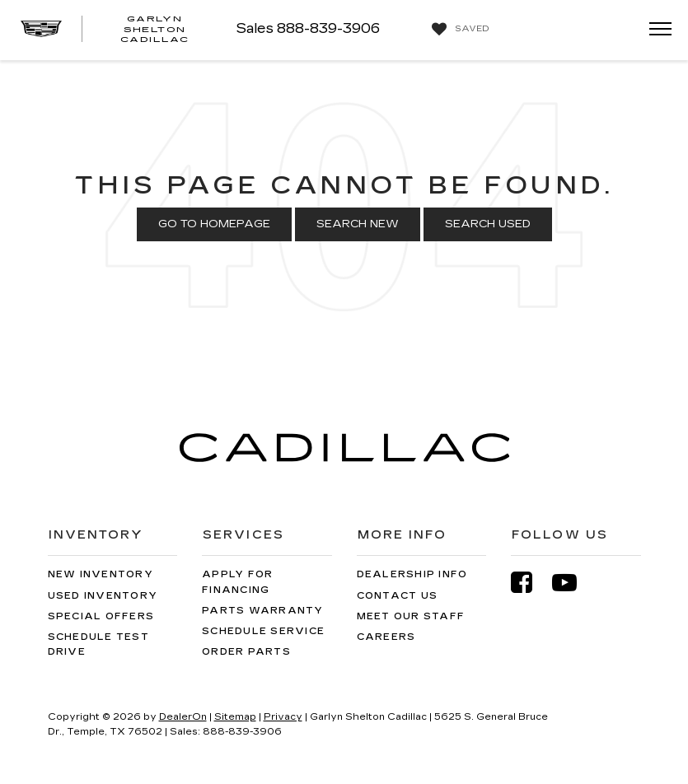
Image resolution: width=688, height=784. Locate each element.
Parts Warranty (263, 611)
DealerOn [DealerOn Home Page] (183, 717)
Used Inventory (103, 596)
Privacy (283, 717)
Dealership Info (412, 574)
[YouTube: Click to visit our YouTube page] (573, 583)
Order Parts (246, 652)
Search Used (488, 224)
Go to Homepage (214, 224)
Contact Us (398, 596)
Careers (386, 637)
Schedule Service (263, 631)
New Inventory (101, 574)
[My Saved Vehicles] (459, 30)
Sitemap (235, 717)
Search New (358, 224)
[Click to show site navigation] (655, 30)
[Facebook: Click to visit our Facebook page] (530, 583)
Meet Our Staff (411, 616)
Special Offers (101, 616)
